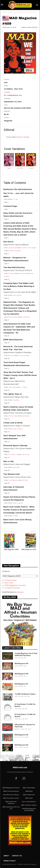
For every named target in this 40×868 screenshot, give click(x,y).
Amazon (20, 592)
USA (16, 658)
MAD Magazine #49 (21, 664)
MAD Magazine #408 (11, 542)
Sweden (17, 729)
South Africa (20, 168)
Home (4, 12)
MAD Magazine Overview (15, 585)
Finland (9, 168)
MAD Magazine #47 (21, 684)
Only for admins (10, 560)
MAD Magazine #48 (21, 674)
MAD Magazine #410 (29, 542)
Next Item (9, 583)
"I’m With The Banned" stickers (25, 694)
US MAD (10, 12)
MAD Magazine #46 (21, 735)
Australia (31, 168)
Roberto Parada (23, 137)
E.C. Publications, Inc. (13, 95)
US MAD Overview (12, 588)
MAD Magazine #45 (21, 745)
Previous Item (10, 580)
